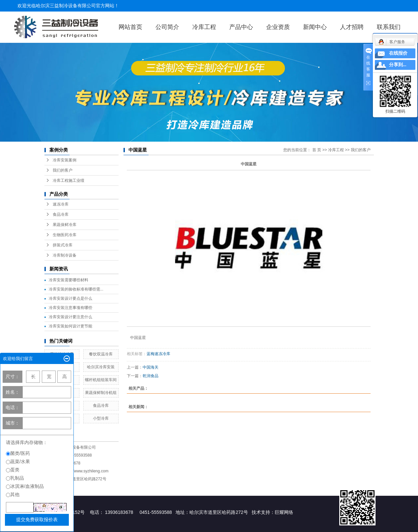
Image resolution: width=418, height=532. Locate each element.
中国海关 (151, 367)
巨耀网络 (284, 512)
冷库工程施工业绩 (69, 181)
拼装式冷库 (63, 245)
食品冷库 (61, 214)
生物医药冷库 (65, 235)
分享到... (398, 65)
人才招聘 (352, 27)
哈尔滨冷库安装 (101, 367)
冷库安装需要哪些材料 (69, 280)
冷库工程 (204, 27)
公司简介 (167, 27)
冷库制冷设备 (65, 255)
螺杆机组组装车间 (101, 380)
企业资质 (278, 27)
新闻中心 (315, 27)
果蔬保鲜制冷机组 (101, 393)
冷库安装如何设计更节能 (70, 326)
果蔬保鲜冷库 (65, 225)
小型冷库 (101, 418)
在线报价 (398, 53)
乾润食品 (151, 376)
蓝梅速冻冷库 (158, 354)
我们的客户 (63, 170)
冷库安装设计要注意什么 (70, 317)
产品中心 (241, 27)
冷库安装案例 (65, 160)
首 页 (317, 150)
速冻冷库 (61, 204)
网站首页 (130, 27)
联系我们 (389, 27)
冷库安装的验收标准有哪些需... (76, 289)
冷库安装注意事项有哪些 (70, 308)
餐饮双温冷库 (101, 354)
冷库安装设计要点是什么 (70, 298)
